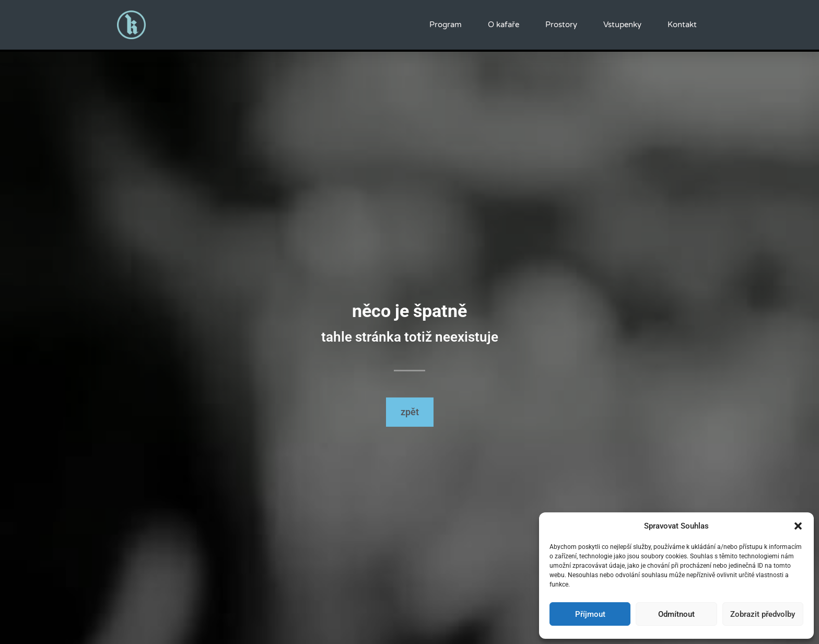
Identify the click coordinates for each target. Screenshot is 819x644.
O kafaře (504, 25)
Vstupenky (622, 25)
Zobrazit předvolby (763, 614)
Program (446, 25)
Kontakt (682, 25)
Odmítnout (676, 614)
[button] (798, 526)
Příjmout (590, 614)
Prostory (561, 25)
